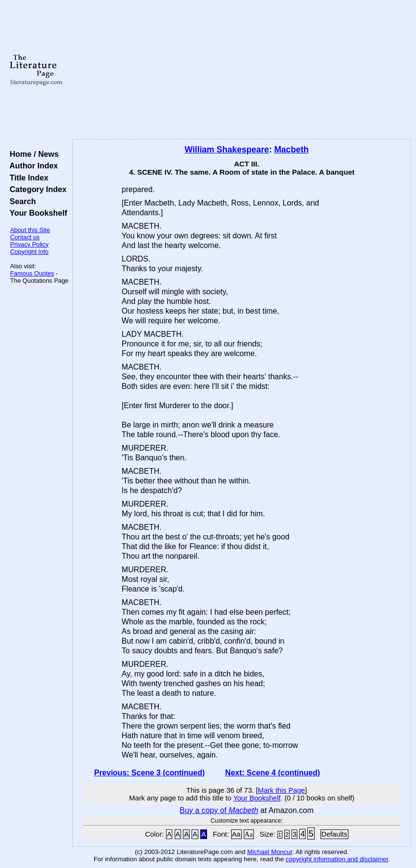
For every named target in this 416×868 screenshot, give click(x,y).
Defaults (334, 834)
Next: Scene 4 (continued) (273, 773)
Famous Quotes (32, 273)
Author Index (32, 165)
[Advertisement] (242, 70)
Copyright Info (29, 252)
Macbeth (291, 150)
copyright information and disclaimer (337, 859)
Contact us (25, 237)
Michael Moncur (270, 852)
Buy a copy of (219, 810)
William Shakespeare (227, 150)
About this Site (30, 230)
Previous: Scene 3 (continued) (149, 773)
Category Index (36, 189)
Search (21, 201)
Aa (236, 834)
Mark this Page (281, 790)
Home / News (32, 154)
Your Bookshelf (36, 213)
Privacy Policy (29, 244)
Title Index (27, 178)
